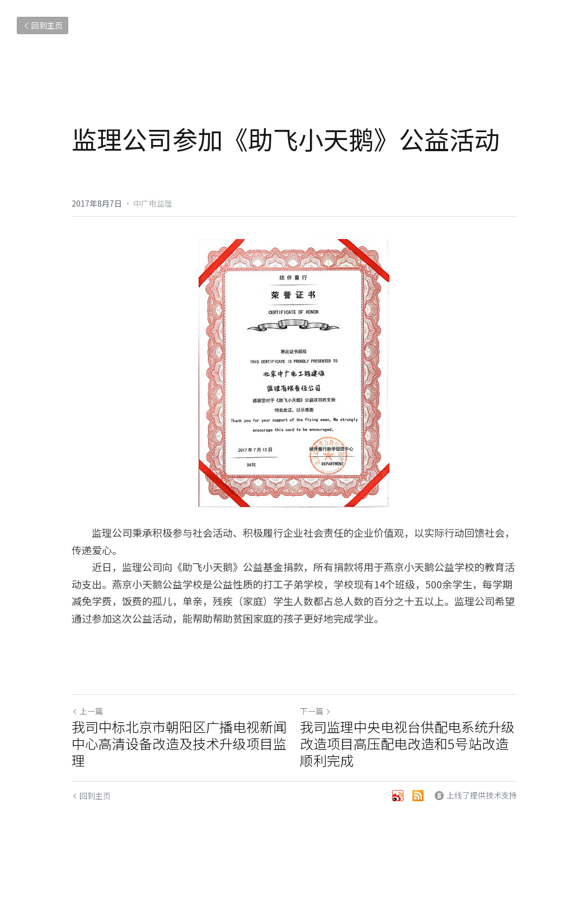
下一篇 (316, 711)
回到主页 (43, 25)
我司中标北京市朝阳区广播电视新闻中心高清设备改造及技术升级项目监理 (179, 744)
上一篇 (87, 711)
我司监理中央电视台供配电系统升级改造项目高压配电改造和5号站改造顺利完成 (407, 744)
